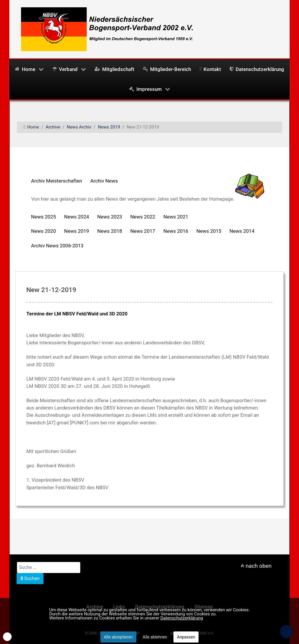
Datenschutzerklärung (182, 618)
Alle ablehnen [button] (155, 637)
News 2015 (209, 231)
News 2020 (43, 231)
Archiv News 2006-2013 (57, 246)
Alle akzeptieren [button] (118, 637)
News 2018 (110, 231)
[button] (7, 637)
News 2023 (110, 217)
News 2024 (77, 217)
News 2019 (77, 231)
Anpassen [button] (186, 637)
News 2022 (143, 217)
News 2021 (176, 217)
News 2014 (242, 231)
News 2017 (143, 231)
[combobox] (49, 567)
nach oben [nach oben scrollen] (256, 566)
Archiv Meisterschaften (57, 181)
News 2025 (43, 217)
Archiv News (104, 181)
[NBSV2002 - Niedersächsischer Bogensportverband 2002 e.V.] (105, 29)
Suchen (30, 578)
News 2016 (176, 231)
